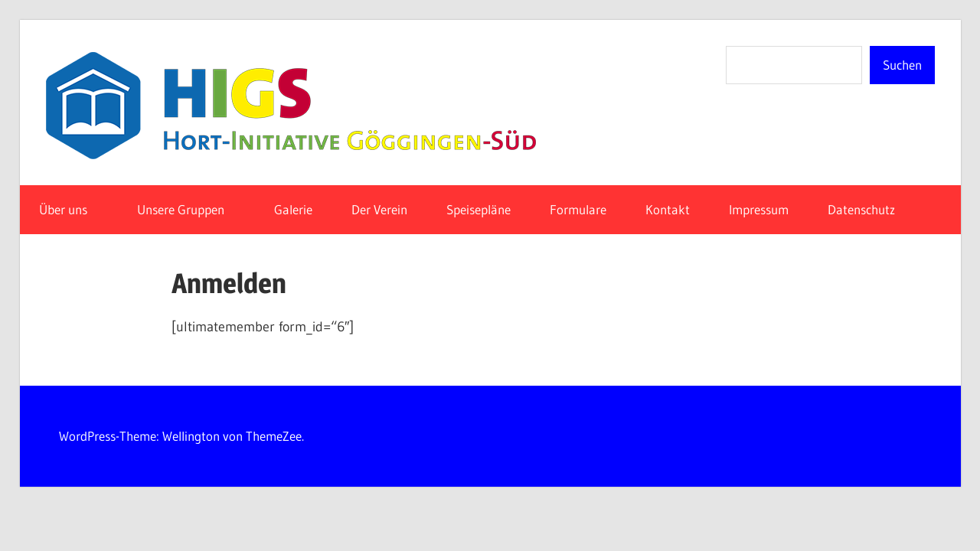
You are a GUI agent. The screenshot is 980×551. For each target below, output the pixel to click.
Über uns (72, 209)
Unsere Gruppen (189, 209)
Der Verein (379, 209)
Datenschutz (870, 209)
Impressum (759, 209)
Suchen (902, 65)
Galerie (293, 209)
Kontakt (668, 209)
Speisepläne (479, 209)
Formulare (578, 209)
